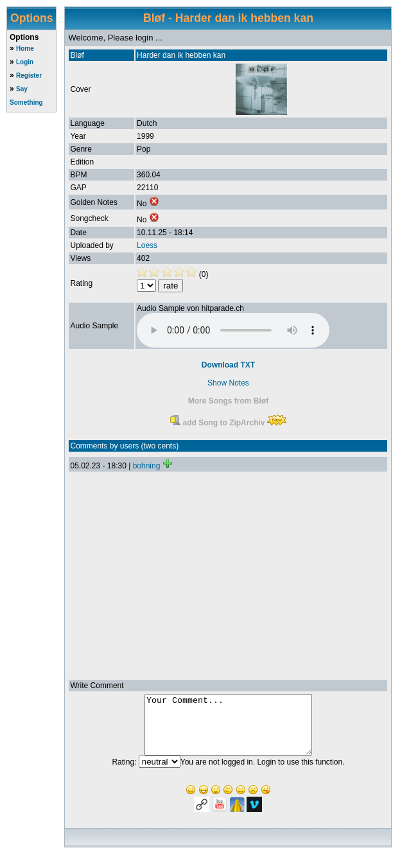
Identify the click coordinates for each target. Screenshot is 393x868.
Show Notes (228, 383)
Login (25, 62)
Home (25, 49)
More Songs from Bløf (228, 401)
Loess (147, 245)
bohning (147, 466)
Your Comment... (228, 731)
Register (29, 75)
